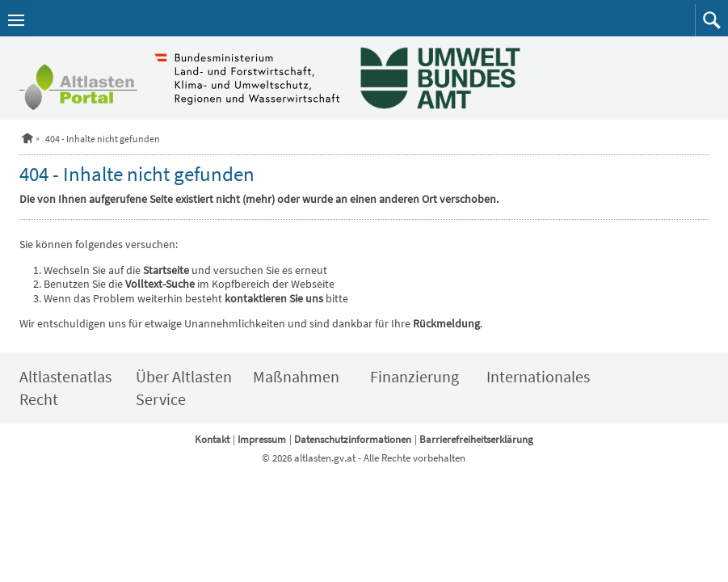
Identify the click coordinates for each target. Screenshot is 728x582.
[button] (711, 20)
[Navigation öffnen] (16, 20)
